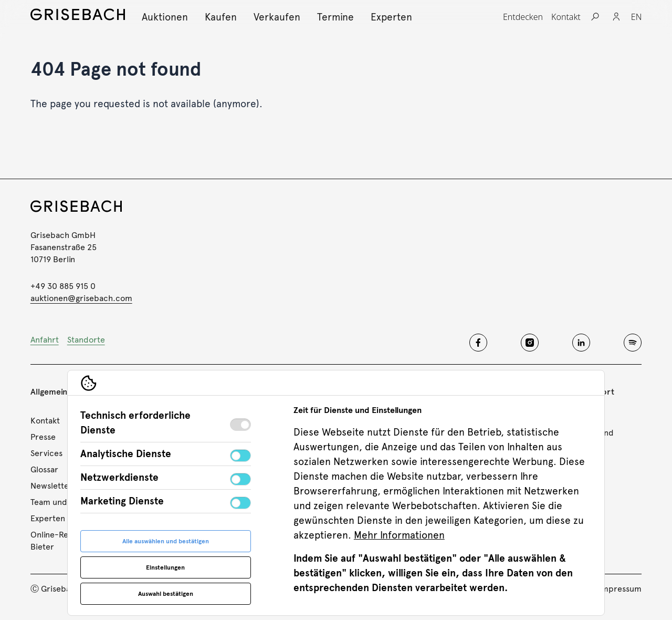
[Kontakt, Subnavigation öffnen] (566, 17)
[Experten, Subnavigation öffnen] (391, 17)
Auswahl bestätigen (166, 594)
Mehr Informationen (399, 535)
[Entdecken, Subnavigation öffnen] (523, 17)
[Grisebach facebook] (478, 343)
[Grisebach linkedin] (581, 343)
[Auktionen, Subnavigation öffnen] (165, 17)
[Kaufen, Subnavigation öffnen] (221, 17)
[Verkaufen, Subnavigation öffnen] (277, 17)
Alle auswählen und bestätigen (166, 541)
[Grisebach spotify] (633, 343)
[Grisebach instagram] (530, 343)
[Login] (616, 17)
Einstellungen (165, 567)
